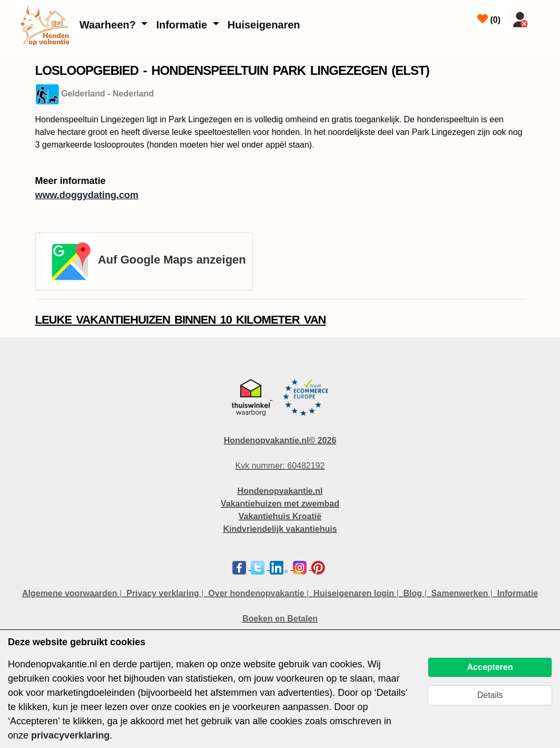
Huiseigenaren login (354, 593)
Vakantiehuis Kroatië (280, 516)
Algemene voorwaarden (70, 593)
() (489, 19)
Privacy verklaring (163, 593)
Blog (413, 593)
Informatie (183, 25)
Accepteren (490, 667)
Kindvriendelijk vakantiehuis (280, 529)
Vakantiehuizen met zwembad (280, 504)
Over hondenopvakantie (256, 593)
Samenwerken (460, 593)
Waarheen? (109, 25)
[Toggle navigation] (545, 17)
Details (490, 695)
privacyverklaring (70, 735)
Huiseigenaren (264, 25)
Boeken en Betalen (280, 619)
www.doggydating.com (87, 195)
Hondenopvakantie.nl (280, 491)
